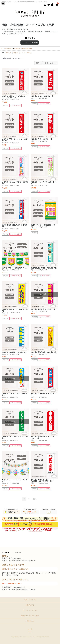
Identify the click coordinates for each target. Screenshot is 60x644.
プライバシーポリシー (30, 610)
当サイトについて (30, 600)
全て (2, 48)
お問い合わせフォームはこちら (16, 569)
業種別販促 (17, 48)
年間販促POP (9, 48)
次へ (35, 499)
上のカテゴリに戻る (30, 42)
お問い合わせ (30, 621)
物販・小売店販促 (27, 48)
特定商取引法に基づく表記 (30, 616)
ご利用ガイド (30, 605)
